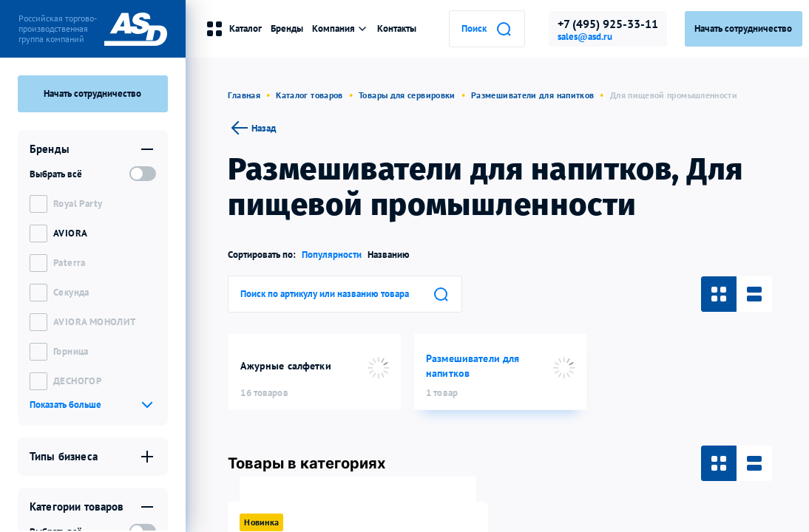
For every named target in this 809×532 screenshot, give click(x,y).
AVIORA (70, 233)
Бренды (287, 28)
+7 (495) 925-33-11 (608, 24)
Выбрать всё (56, 174)
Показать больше (65, 405)
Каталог (234, 29)
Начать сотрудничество (92, 93)
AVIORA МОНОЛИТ (94, 322)
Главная (244, 95)
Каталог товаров (309, 95)
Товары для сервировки (407, 95)
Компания (340, 28)
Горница (71, 351)
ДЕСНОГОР (77, 381)
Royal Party (78, 204)
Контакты (397, 28)
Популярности (332, 255)
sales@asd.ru (585, 37)
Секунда (71, 292)
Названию (389, 255)
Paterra (70, 263)
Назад (252, 128)
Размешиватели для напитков (532, 95)
